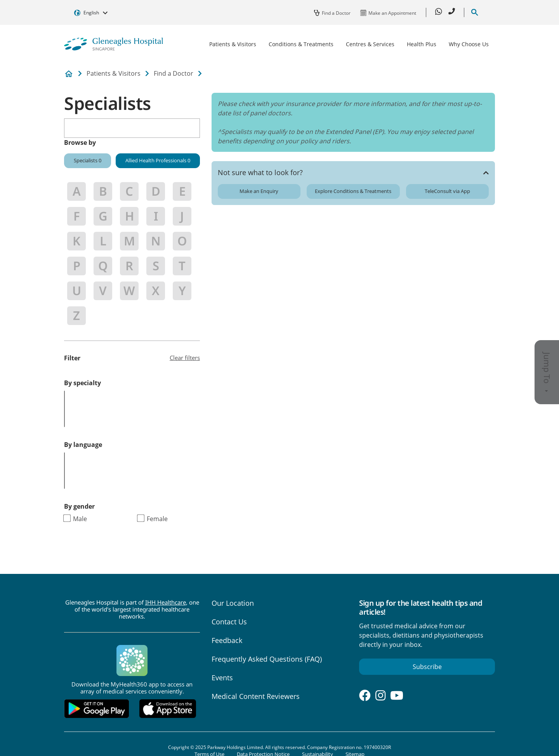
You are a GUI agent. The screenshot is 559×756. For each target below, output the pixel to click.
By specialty (82, 383)
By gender (79, 506)
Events (222, 678)
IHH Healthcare (166, 602)
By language (83, 445)
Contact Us (229, 622)
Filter (72, 358)
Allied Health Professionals (158, 160)
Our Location (233, 603)
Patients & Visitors (233, 44)
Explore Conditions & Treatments (353, 191)
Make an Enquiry (259, 191)
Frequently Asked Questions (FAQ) (267, 659)
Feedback (227, 640)
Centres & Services (370, 44)
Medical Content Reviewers (256, 696)
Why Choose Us (469, 44)
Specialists (88, 160)
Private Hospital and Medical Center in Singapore (69, 74)
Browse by (80, 143)
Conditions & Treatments (301, 44)
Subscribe (427, 667)
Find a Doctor (174, 73)
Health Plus (422, 44)
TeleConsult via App (447, 191)
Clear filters (185, 358)
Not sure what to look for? (260, 172)
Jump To (547, 372)
